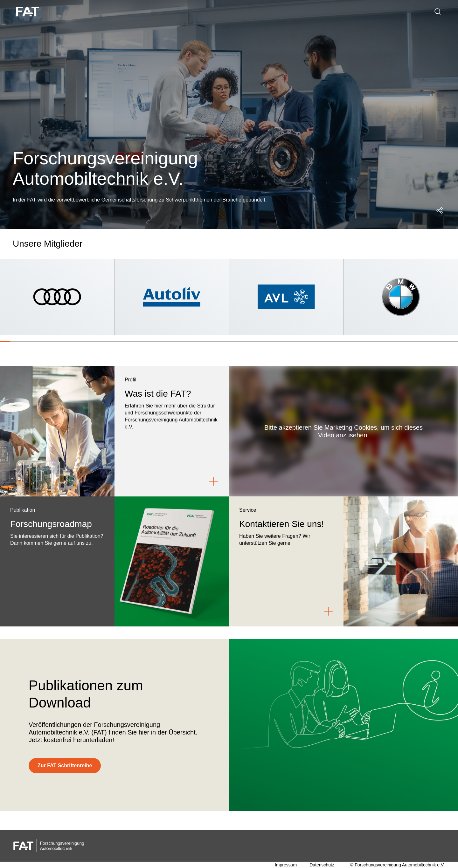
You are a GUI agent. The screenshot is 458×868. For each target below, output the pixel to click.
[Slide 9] (85, 342)
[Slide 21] (204, 342)
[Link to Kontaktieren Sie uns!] (328, 611)
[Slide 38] (373, 342)
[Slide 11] (104, 342)
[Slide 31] (304, 342)
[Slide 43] (423, 342)
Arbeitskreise (135, 11)
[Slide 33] (324, 342)
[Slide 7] (65, 342)
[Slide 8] (75, 342)
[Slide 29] (284, 342)
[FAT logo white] (29, 11)
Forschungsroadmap (182, 11)
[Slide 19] (184, 342)
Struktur (102, 11)
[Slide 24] (234, 342)
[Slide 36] (354, 342)
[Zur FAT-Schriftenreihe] (65, 766)
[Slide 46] (453, 342)
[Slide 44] (433, 342)
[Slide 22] (214, 342)
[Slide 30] (294, 342)
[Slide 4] (35, 342)
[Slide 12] (114, 342)
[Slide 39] (383, 342)
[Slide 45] (443, 342)
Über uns (74, 11)
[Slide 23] (224, 342)
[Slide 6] (55, 342)
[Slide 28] (274, 342)
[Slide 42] (413, 342)
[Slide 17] (164, 342)
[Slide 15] (144, 342)
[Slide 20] (194, 342)
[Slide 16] (154, 342)
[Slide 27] (264, 342)
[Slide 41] (403, 342)
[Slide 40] (393, 342)
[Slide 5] (45, 342)
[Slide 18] (174, 342)
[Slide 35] (343, 342)
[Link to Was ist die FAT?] (214, 481)
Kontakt (223, 11)
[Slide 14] (134, 342)
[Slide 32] (313, 342)
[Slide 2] (15, 342)
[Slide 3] (25, 342)
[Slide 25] (244, 342)
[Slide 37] (363, 342)
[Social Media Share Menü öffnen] (440, 210)
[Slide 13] (125, 342)
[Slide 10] (95, 342)
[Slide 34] (333, 342)
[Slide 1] (5, 342)
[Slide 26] (254, 342)
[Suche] (438, 11)
